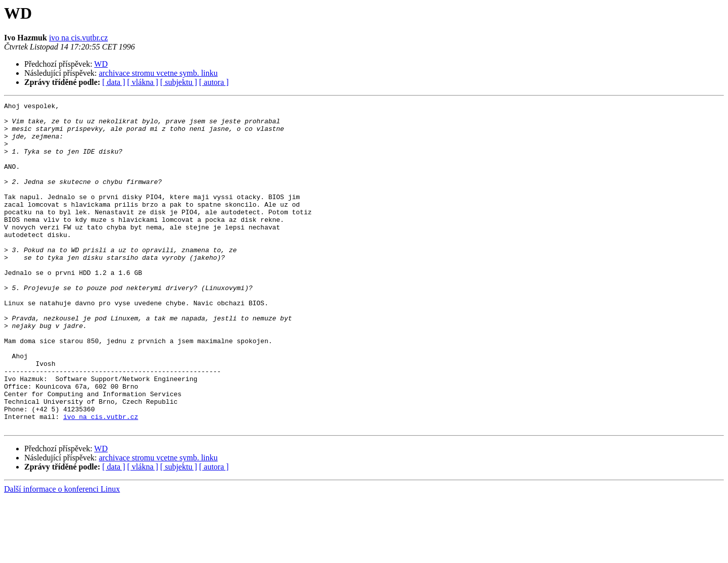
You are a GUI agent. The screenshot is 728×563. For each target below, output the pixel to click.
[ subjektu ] (179, 82)
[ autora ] (214, 82)
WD (101, 64)
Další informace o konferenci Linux (62, 554)
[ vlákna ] (143, 82)
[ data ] (113, 82)
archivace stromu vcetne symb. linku (158, 73)
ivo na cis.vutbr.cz (78, 38)
